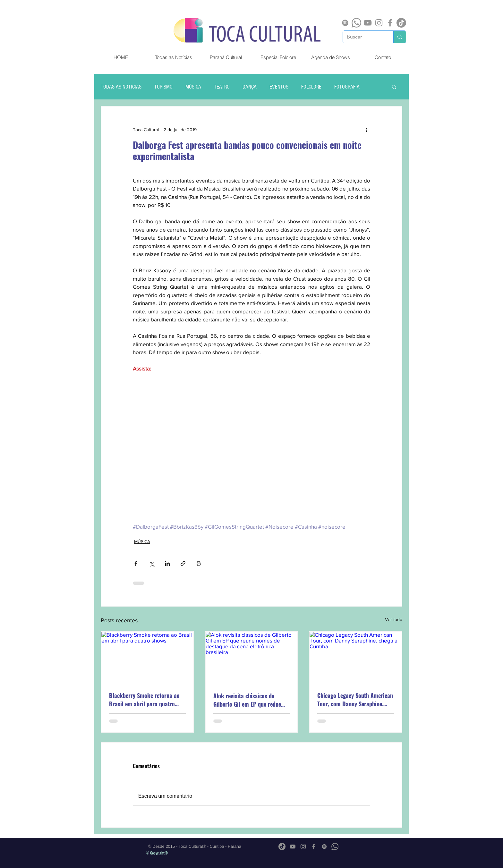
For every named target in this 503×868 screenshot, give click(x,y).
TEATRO (222, 87)
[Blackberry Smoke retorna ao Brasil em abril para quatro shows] (147, 658)
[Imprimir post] (199, 563)
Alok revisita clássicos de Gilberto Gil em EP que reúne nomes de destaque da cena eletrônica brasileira (247, 700)
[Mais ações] (366, 130)
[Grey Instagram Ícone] (379, 23)
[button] (394, 87)
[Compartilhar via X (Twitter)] (152, 563)
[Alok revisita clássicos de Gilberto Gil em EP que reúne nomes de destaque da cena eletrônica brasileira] (252, 658)
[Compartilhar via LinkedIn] (167, 563)
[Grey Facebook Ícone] (390, 23)
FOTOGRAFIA (347, 87)
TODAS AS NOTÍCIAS (121, 87)
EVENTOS (279, 87)
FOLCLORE (311, 87)
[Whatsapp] (356, 23)
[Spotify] (345, 23)
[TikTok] (401, 23)
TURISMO (163, 87)
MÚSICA (193, 87)
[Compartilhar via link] (183, 563)
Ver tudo (394, 619)
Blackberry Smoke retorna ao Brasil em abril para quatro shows (144, 700)
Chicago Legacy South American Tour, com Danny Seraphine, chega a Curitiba (355, 700)
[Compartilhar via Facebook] (136, 563)
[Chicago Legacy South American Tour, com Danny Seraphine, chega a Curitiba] (356, 658)
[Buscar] (363, 37)
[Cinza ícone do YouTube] (368, 23)
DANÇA (250, 87)
